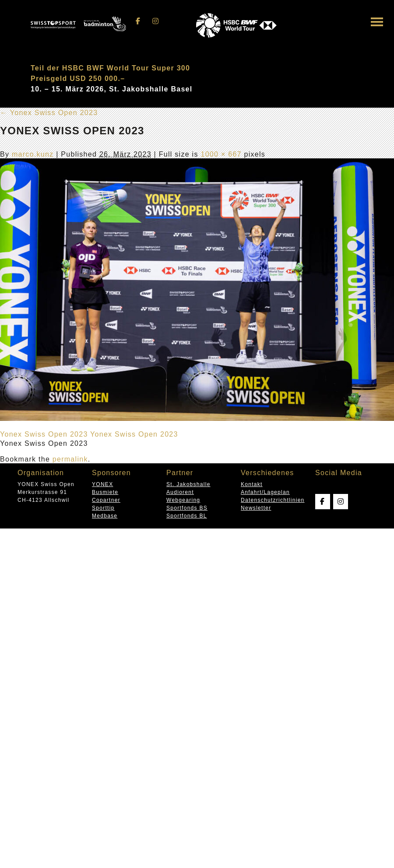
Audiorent (180, 492)
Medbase (105, 516)
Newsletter (256, 508)
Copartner (106, 500)
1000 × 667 (221, 154)
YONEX (102, 484)
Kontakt (252, 484)
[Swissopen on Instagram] (155, 21)
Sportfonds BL (187, 516)
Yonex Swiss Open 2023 (49, 113)
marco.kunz (33, 154)
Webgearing (183, 500)
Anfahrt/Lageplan (265, 492)
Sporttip (103, 508)
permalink (70, 459)
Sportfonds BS (187, 508)
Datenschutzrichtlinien (273, 500)
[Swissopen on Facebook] (138, 21)
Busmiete (105, 492)
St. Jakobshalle (188, 484)
